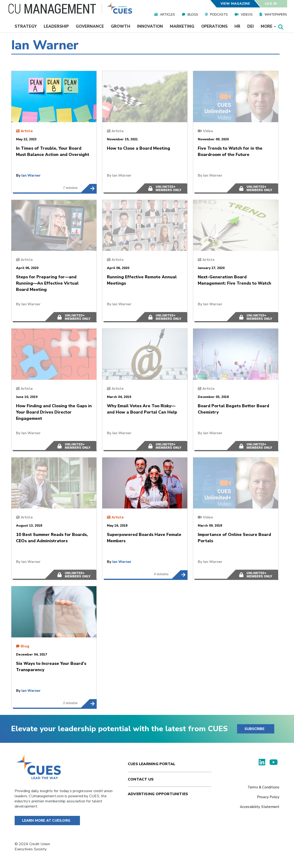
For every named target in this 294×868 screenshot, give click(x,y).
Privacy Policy (268, 797)
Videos (247, 15)
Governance (90, 26)
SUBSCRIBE (254, 729)
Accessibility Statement (260, 807)
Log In (271, 4)
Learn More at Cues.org (46, 821)
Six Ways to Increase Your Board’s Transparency (89, 703)
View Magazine (235, 4)
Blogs (193, 15)
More (268, 26)
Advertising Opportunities (158, 794)
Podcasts (219, 15)
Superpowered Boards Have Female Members (180, 575)
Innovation (150, 26)
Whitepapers (276, 15)
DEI (251, 26)
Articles (167, 15)
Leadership (56, 26)
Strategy (26, 26)
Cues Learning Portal (152, 764)
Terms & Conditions (264, 787)
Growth (121, 26)
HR (237, 26)
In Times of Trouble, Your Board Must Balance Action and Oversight (89, 188)
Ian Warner (31, 175)
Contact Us (141, 779)
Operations (214, 26)
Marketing (182, 26)
